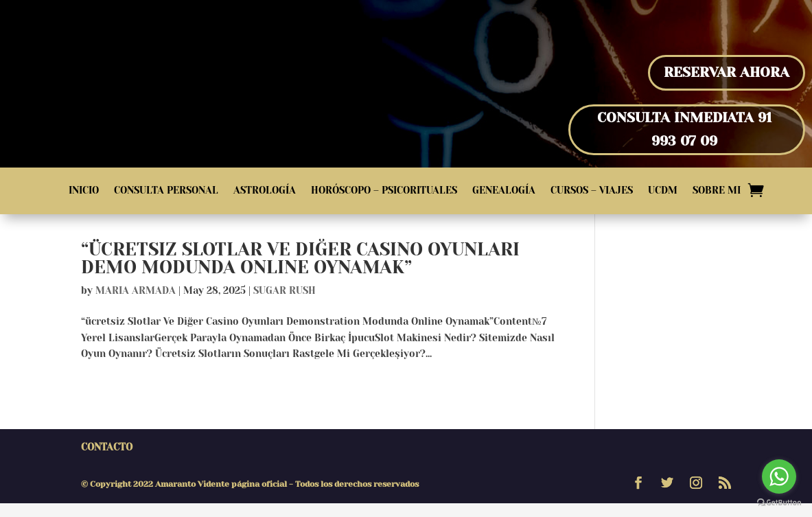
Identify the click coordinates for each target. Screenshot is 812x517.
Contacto (107, 461)
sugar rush (285, 304)
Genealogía (504, 191)
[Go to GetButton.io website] (779, 503)
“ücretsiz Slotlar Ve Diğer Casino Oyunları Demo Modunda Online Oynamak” (300, 272)
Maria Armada (136, 304)
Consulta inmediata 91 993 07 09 (684, 129)
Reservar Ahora (727, 72)
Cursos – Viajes (592, 191)
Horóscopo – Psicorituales (384, 191)
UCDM (663, 191)
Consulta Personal (166, 191)
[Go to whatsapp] (779, 476)
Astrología (265, 191)
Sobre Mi (717, 191)
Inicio (84, 191)
